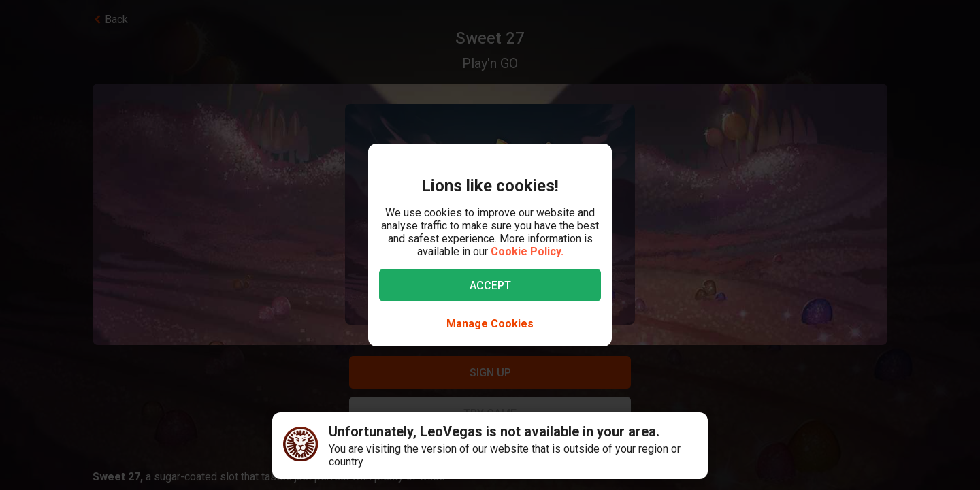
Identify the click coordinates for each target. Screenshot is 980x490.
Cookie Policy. (527, 251)
